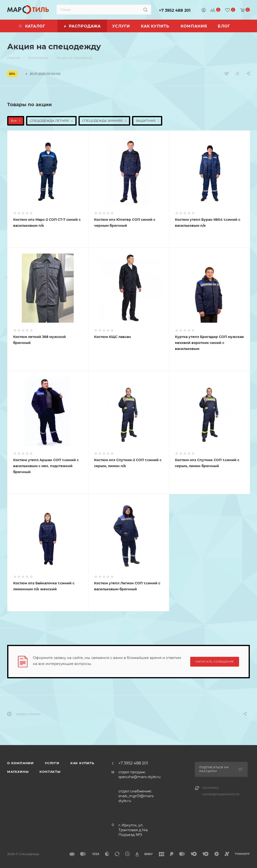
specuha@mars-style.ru (140, 777)
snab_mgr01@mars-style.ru (137, 798)
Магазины (18, 772)
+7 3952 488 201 (175, 10)
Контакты (50, 772)
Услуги (52, 763)
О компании (20, 763)
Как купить (82, 763)
